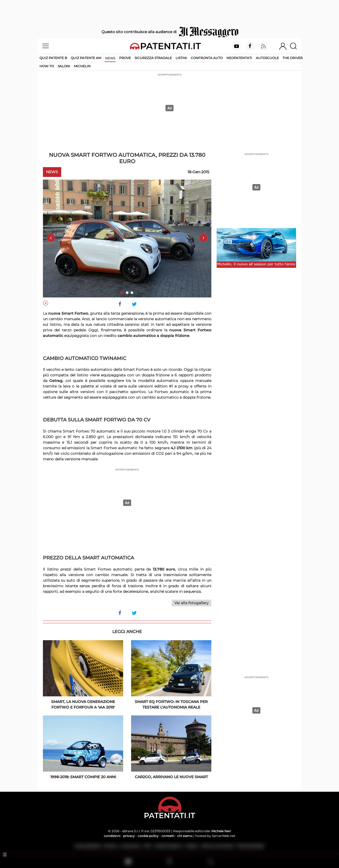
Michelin (82, 66)
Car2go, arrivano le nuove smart (171, 777)
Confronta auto (207, 58)
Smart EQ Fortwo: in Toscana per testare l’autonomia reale (171, 704)
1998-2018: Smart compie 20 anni (83, 777)
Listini (181, 58)
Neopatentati (239, 58)
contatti (168, 836)
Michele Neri (221, 831)
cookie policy (148, 836)
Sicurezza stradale (153, 58)
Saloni (64, 66)
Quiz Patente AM (86, 58)
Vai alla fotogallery (191, 603)
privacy (129, 836)
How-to (47, 66)
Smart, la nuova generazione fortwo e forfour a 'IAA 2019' (83, 704)
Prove (125, 58)
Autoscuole (267, 58)
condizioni (112, 836)
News (110, 58)
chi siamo (185, 836)
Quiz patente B (53, 58)
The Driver (293, 58)
